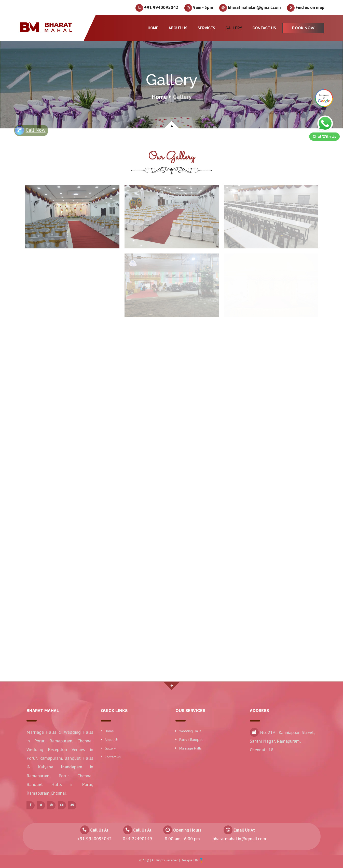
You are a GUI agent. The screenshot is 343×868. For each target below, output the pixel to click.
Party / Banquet (191, 740)
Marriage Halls (190, 748)
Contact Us (264, 28)
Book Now (303, 28)
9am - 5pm (199, 8)
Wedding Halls (190, 731)
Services (206, 28)
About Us (178, 28)
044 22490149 (137, 839)
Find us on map (306, 8)
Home (153, 28)
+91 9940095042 (157, 8)
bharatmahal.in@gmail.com (250, 8)
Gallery (234, 28)
